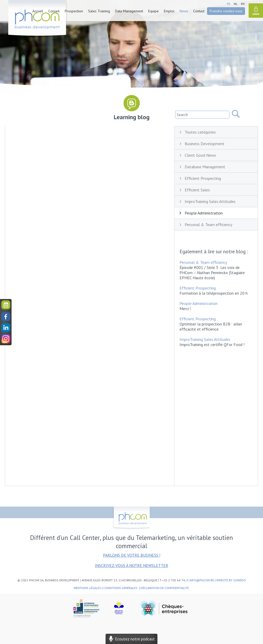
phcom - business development (38, 19)
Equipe (153, 11)
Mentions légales (87, 588)
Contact (199, 11)
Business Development (205, 144)
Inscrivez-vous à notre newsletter (131, 565)
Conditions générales (121, 588)
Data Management (129, 11)
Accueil (38, 11)
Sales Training (99, 11)
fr (228, 4)
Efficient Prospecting (203, 178)
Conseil (54, 11)
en (243, 4)
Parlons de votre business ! (132, 555)
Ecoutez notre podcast (131, 639)
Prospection (74, 11)
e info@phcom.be (201, 580)
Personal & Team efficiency (208, 225)
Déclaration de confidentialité (165, 588)
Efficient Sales (197, 190)
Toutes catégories (200, 132)
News (184, 11)
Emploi (169, 11)
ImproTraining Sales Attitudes (210, 201)
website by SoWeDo (231, 580)
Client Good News (200, 155)
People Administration (204, 213)
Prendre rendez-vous (226, 11)
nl (236, 4)
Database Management (205, 167)
